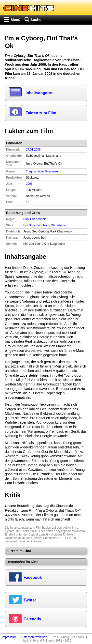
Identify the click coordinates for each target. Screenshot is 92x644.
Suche (36, 20)
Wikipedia (79, 531)
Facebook (33, 577)
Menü (16, 20)
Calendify (32, 619)
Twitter (30, 600)
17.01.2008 (33, 150)
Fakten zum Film (41, 113)
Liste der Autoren (30, 541)
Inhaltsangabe (39, 93)
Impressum (9, 637)
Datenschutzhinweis (34, 637)
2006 (29, 184)
